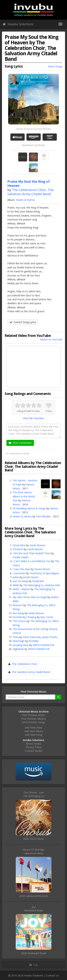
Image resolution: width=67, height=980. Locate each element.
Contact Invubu (34, 751)
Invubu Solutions (18, 24)
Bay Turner (47, 617)
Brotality (33, 641)
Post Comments (20, 443)
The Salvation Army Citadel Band (30, 192)
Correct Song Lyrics (23, 322)
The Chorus (19, 621)
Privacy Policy (34, 747)
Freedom (18, 549)
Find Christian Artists (34, 715)
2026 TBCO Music (33, 839)
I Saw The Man (21, 569)
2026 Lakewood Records (33, 896)
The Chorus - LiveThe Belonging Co (34, 794)
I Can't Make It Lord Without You (32, 561)
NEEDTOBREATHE (44, 645)
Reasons (18, 605)
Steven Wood (42, 569)
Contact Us (53, 975)
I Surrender (19, 573)
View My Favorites (34, 418)
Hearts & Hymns (25, 200)
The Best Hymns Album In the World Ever (24, 496)
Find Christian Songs (33, 722)
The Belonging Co (34, 585)
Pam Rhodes (43, 516)
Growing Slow (21, 645)
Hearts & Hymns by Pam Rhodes (34, 129)
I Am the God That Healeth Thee (32, 553)
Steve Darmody (32, 637)
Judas (16, 577)
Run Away (18, 613)
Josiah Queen (31, 577)
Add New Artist (33, 728)
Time (16, 637)
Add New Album (34, 731)
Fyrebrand (38, 581)
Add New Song (34, 735)
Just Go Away (20, 581)
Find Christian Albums (33, 719)
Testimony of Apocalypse (44, 573)
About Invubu (34, 744)
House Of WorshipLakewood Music (33, 851)
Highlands (18, 649)
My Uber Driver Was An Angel (30, 597)
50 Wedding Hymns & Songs (29, 508)
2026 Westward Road (33, 953)
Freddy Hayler (21, 557)
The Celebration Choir (29, 190)
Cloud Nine (19, 545)
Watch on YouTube (51, 339)
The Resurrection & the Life (29, 629)
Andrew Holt (53, 585)
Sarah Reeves (37, 545)
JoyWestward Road (33, 909)
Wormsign (19, 641)
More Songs (55, 66)
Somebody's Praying (24, 617)
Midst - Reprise (21, 589)
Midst (16, 585)
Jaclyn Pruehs (50, 637)
